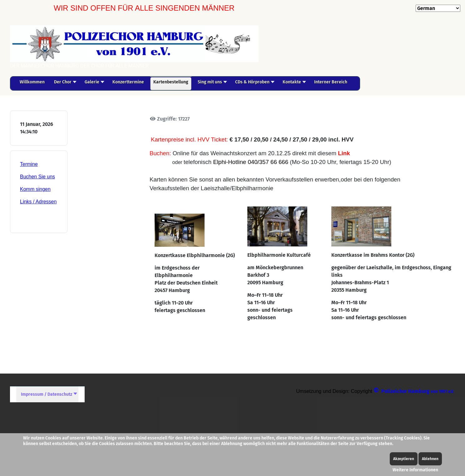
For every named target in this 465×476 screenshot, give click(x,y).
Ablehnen (430, 459)
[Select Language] (438, 8)
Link (344, 153)
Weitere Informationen (415, 470)
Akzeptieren (404, 459)
